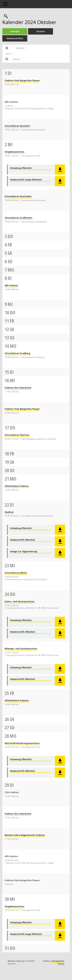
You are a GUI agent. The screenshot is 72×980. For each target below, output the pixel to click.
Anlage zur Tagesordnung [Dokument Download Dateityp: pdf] (24, 552)
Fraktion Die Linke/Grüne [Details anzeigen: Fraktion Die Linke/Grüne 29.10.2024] (18, 814)
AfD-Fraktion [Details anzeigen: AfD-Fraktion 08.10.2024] (11, 285)
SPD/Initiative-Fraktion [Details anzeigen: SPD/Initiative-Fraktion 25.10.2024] (17, 700)
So (10, 261)
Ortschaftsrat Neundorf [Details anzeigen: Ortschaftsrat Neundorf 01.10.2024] (17, 126)
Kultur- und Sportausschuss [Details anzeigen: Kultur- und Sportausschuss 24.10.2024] (20, 601)
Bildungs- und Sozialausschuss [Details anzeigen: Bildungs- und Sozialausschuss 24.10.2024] (21, 649)
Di (10, 73)
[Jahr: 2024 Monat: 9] (7, 48)
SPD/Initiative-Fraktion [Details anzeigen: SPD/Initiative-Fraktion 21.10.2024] (17, 486)
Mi (10, 144)
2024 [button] (9, 54)
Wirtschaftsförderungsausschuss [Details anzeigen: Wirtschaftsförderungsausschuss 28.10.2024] (22, 743)
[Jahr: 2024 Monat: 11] (7, 59)
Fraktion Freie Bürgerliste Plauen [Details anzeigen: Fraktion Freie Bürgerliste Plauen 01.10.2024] (22, 80)
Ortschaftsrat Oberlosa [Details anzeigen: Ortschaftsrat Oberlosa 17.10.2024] (17, 435)
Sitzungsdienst (58, 962)
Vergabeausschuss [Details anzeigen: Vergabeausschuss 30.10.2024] (14, 906)
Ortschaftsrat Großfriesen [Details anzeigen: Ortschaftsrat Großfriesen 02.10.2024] (18, 218)
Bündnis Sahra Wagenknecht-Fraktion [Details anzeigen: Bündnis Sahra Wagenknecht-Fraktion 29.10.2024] (25, 835)
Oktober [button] (21, 48)
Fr (10, 245)
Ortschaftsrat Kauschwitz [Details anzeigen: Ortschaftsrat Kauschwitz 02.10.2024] (18, 196)
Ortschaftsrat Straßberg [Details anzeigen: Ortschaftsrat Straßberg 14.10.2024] (17, 353)
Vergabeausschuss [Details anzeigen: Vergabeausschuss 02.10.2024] (14, 152)
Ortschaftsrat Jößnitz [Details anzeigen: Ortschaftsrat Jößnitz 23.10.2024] (16, 573)
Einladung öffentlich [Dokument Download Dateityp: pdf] (21, 168)
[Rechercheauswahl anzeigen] (5, 16)
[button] (60, 170)
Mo (11, 270)
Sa (10, 253)
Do (10, 236)
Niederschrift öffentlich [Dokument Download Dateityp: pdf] (23, 540)
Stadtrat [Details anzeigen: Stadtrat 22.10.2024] (9, 512)
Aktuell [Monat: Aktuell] (16, 59)
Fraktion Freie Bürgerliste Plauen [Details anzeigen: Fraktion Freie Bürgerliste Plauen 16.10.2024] (22, 409)
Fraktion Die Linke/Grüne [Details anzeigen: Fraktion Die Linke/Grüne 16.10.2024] (18, 388)
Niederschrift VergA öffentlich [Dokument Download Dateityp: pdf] (26, 180)
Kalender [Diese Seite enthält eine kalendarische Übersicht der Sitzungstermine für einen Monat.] (15, 31)
